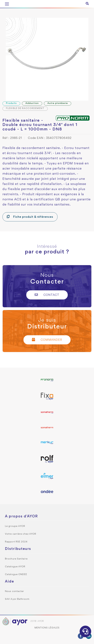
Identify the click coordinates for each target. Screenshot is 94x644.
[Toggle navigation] (7, 4)
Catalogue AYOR (15, 567)
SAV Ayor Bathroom (17, 599)
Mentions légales (47, 628)
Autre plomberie (58, 103)
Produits (11, 103)
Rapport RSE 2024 (16, 542)
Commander (47, 340)
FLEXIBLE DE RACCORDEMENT (25, 108)
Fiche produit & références (30, 217)
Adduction (32, 103)
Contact (47, 295)
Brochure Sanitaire (16, 559)
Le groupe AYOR (15, 526)
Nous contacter (14, 591)
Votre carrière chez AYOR (21, 534)
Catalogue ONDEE (16, 574)
